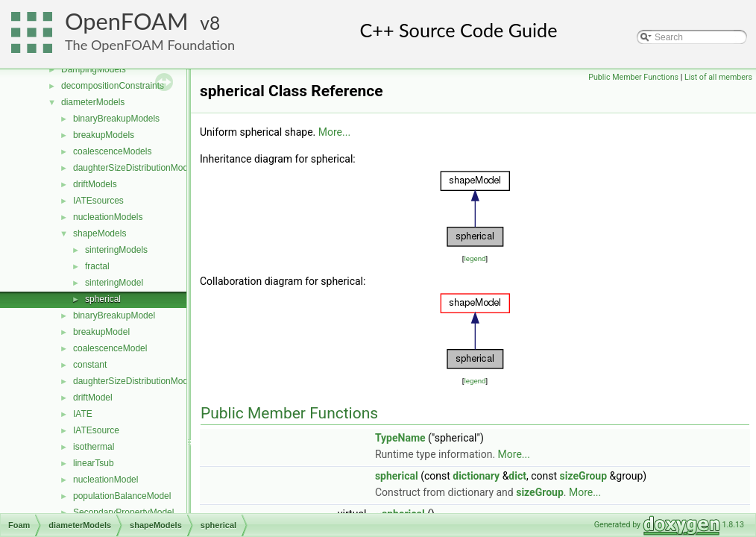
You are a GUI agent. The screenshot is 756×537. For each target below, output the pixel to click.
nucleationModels (108, 217)
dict (517, 476)
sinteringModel (114, 283)
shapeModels (100, 233)
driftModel (93, 398)
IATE (83, 414)
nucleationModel (105, 480)
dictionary (476, 476)
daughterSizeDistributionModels (136, 168)
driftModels (95, 184)
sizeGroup (584, 476)
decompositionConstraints (113, 86)
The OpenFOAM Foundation (150, 45)
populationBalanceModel (122, 496)
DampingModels (94, 69)
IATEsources (98, 201)
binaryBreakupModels (116, 119)
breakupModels (104, 135)
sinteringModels (116, 250)
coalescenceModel (110, 348)
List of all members (718, 77)
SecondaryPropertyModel (123, 512)
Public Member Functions (633, 77)
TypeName (400, 438)
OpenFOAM (127, 21)
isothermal (94, 447)
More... (334, 132)
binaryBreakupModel (114, 315)
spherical (103, 299)
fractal (97, 266)
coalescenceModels (112, 151)
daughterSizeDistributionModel (134, 381)
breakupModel (101, 332)
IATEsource (96, 430)
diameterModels (93, 102)
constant (90, 365)
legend (475, 258)
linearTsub (94, 463)
